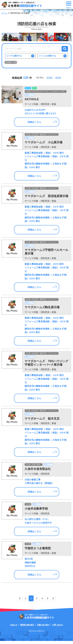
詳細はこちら (34, 123)
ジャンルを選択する (47, 56)
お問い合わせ (58, 628)
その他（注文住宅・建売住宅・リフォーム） (42, 135)
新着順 (50, 78)
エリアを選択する (14, 56)
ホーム (5, 13)
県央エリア (30, 96)
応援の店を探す (43, 628)
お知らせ (14, 628)
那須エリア (30, 193)
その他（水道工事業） (34, 467)
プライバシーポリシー (37, 634)
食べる (28, 89)
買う (35, 89)
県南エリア (30, 139)
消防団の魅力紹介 (27, 628)
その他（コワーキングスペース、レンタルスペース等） (46, 92)
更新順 (58, 78)
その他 (28, 507)
